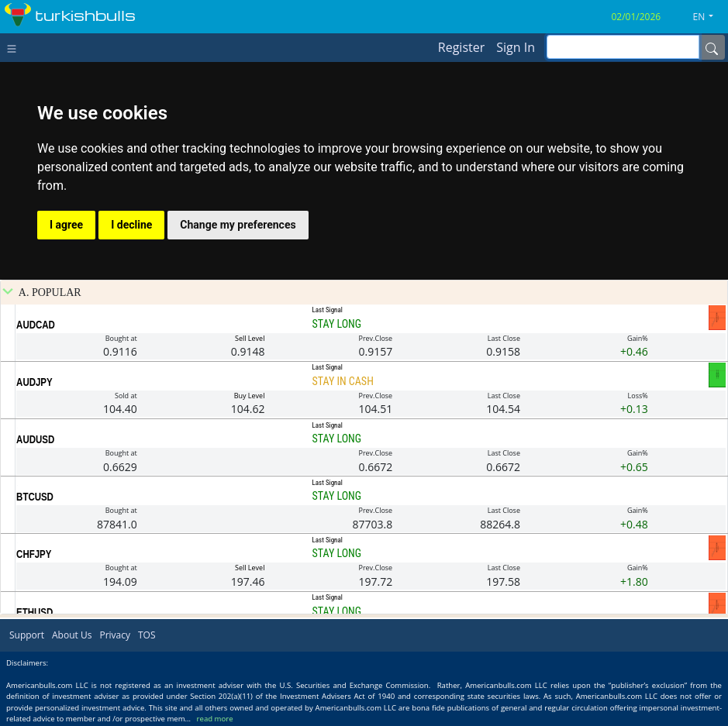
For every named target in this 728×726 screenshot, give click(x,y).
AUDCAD (36, 325)
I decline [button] (131, 225)
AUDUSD (35, 439)
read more (215, 719)
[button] (709, 17)
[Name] (712, 47)
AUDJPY (35, 382)
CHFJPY (34, 554)
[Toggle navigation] (15, 47)
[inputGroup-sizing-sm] (623, 47)
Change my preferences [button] (238, 225)
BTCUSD (35, 497)
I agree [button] (66, 225)
